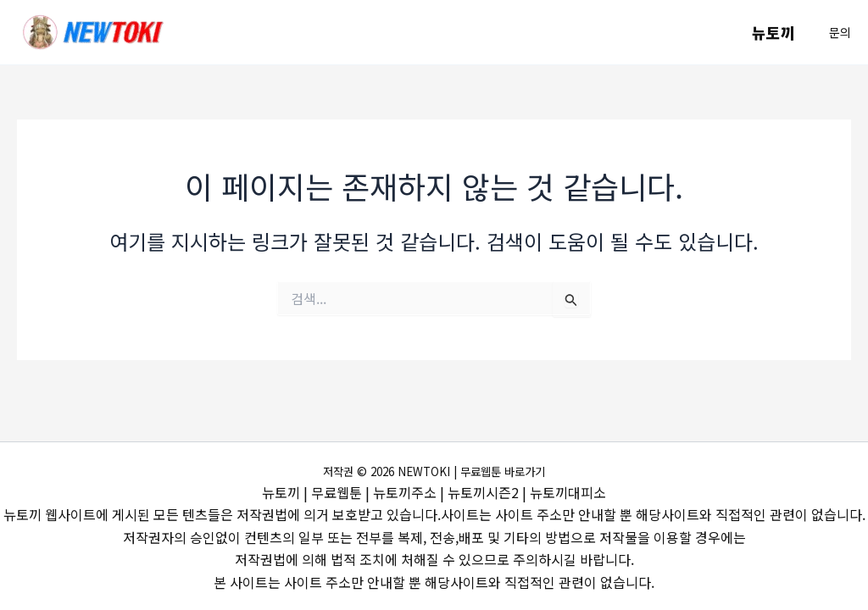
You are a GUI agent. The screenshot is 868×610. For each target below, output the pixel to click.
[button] (840, 32)
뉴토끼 (775, 32)
